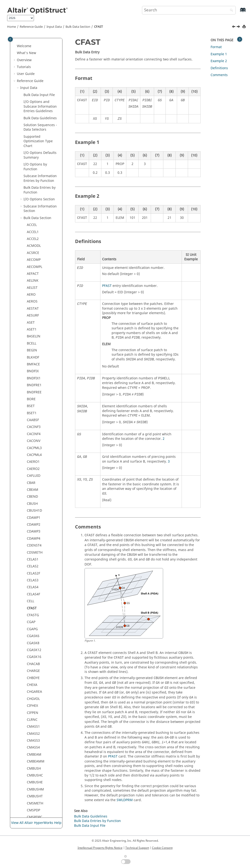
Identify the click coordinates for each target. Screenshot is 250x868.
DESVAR (33, 795)
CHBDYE (33, 168)
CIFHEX (32, 196)
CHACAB (33, 154)
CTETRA (33, 635)
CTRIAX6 (33, 677)
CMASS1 (33, 217)
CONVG (33, 412)
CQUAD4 (34, 523)
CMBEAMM (36, 252)
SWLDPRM (125, 800)
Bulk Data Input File (90, 826)
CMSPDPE (34, 315)
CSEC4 (32, 572)
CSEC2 (32, 558)
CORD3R (33, 461)
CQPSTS (33, 517)
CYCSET (33, 719)
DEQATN (34, 788)
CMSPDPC (35, 307)
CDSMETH (35, 43)
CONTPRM (35, 398)
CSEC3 (32, 565)
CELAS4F (33, 85)
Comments (219, 75)
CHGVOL (33, 189)
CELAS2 (33, 57)
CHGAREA (34, 182)
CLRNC (32, 210)
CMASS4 (33, 238)
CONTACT (35, 391)
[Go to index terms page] (238, 12)
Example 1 (219, 54)
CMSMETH (35, 294)
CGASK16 (34, 147)
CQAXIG (33, 503)
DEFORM (34, 774)
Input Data (54, 27)
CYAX (31, 712)
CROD (31, 544)
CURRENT (34, 691)
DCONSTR (35, 760)
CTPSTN (33, 642)
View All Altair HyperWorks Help (36, 823)
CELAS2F (33, 64)
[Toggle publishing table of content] (10, 39)
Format (216, 47)
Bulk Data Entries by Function (97, 821)
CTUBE (32, 684)
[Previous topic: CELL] (234, 27)
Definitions (219, 68)
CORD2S (33, 454)
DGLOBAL (34, 809)
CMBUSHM (35, 280)
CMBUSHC (35, 266)
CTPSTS (33, 649)
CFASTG (33, 105)
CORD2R (33, 447)
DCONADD (35, 753)
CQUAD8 (34, 530)
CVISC (31, 698)
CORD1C (33, 419)
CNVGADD (35, 356)
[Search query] (189, 10)
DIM (30, 816)
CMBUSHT (35, 287)
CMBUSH (34, 259)
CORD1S (33, 433)
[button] (25, 43)
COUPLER (34, 475)
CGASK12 (34, 140)
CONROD (34, 384)
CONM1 (33, 363)
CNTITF (33, 335)
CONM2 (33, 370)
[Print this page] (245, 27)
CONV (31, 405)
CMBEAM (34, 245)
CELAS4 (33, 77)
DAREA (32, 740)
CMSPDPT (34, 328)
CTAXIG (33, 628)
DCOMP (33, 746)
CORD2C (33, 440)
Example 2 (219, 61)
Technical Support (137, 848)
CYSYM (32, 733)
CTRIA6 (33, 663)
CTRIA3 (33, 656)
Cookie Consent (162, 848)
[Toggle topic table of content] (240, 39)
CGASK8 (33, 133)
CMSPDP (33, 301)
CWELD (32, 705)
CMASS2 (33, 224)
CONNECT (35, 377)
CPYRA (32, 489)
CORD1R (33, 426)
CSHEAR (33, 607)
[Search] (230, 11)
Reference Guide (31, 27)
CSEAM (32, 551)
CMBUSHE (35, 273)
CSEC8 (32, 586)
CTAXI (31, 621)
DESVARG (34, 802)
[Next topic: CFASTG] (239, 27)
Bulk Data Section (78, 27)
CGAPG (32, 119)
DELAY (32, 781)
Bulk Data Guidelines (91, 816)
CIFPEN (33, 203)
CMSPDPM (35, 321)
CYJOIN (33, 726)
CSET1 (32, 600)
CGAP (31, 112)
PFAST (107, 286)
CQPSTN (33, 510)
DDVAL (32, 767)
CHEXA (32, 175)
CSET (31, 593)
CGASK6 (33, 126)
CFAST (98, 27)
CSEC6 (32, 579)
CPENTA (33, 482)
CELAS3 (33, 71)
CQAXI (32, 496)
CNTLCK (33, 342)
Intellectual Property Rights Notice (100, 848)
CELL (31, 91)
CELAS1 (33, 50)
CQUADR (34, 537)
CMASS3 (33, 231)
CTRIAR (33, 670)
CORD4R (33, 468)
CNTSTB (33, 349)
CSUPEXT (34, 614)
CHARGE (33, 161)
